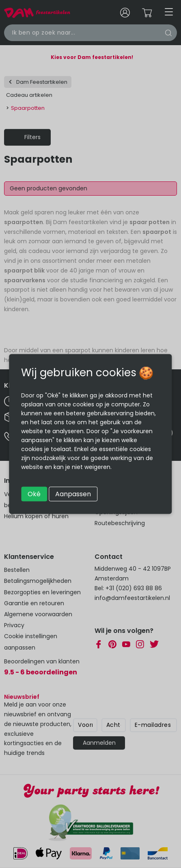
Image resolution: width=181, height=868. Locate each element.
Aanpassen (73, 494)
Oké (34, 494)
